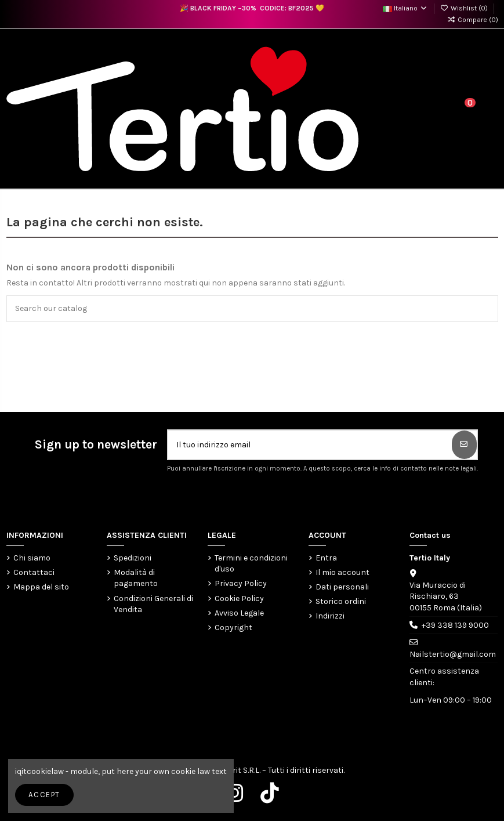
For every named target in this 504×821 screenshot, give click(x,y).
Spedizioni (133, 558)
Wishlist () (465, 8)
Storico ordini (341, 601)
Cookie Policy (239, 598)
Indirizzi (330, 616)
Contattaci (34, 572)
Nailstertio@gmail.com (453, 654)
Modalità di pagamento (136, 578)
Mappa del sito (41, 587)
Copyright (233, 627)
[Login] (442, 109)
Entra (326, 558)
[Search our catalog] (486, 308)
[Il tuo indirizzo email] (310, 445)
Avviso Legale (239, 613)
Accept (44, 795)
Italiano (405, 8)
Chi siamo (32, 558)
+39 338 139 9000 (455, 625)
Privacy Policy (241, 583)
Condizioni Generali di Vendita (153, 604)
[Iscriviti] (464, 445)
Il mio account (342, 572)
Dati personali (342, 587)
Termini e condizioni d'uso (251, 564)
